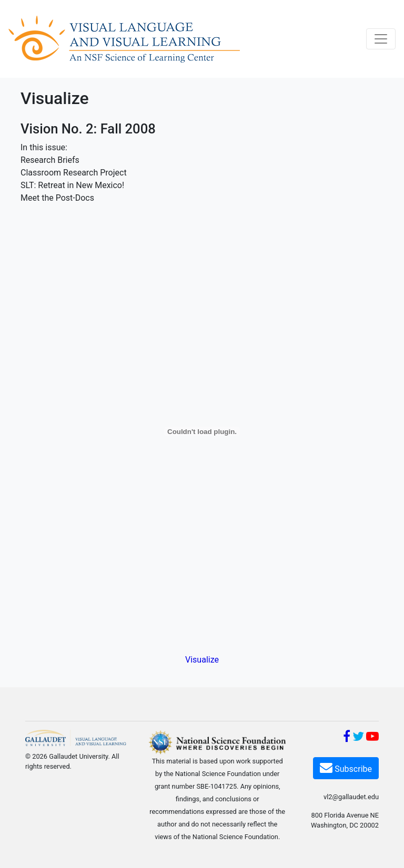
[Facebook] (347, 738)
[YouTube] (372, 738)
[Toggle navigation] (381, 39)
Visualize (202, 660)
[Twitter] (358, 738)
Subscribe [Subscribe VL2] (346, 767)
